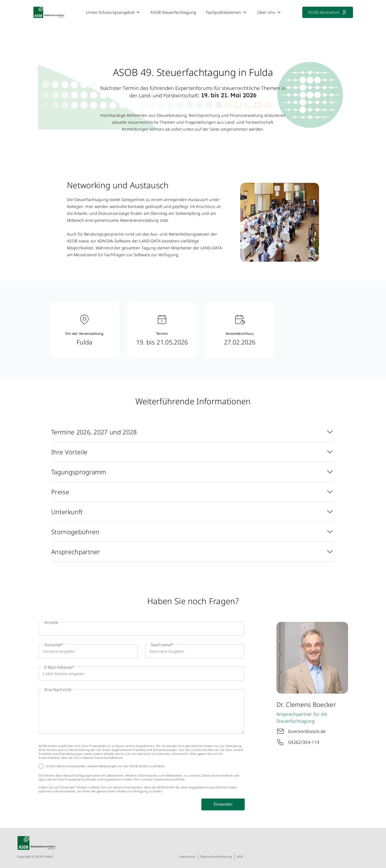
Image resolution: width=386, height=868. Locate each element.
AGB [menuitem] (240, 857)
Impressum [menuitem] (187, 857)
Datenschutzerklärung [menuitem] (216, 857)
